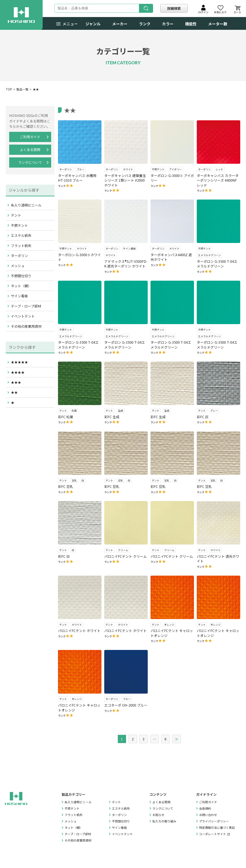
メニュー (67, 24)
